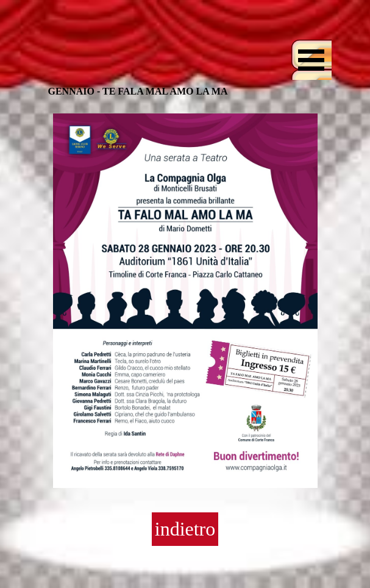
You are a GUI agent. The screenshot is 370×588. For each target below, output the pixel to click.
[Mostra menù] (311, 60)
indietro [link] (185, 529)
